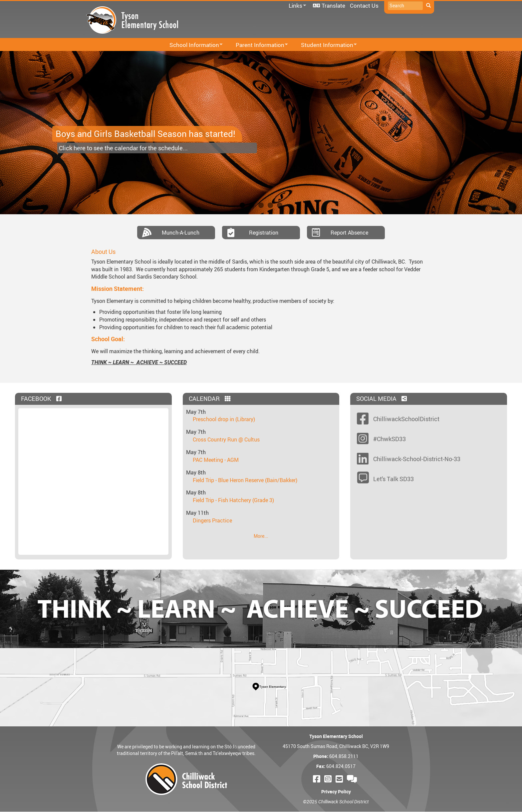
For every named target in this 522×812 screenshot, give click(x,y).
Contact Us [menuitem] (364, 5)
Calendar (210, 399)
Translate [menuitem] (333, 5)
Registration (264, 233)
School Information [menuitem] (192, 45)
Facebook (42, 399)
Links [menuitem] (296, 6)
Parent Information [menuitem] (258, 45)
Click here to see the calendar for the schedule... (123, 148)
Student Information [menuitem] (325, 45)
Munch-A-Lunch (181, 233)
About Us (103, 252)
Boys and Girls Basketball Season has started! (145, 134)
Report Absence (349, 233)
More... (261, 536)
